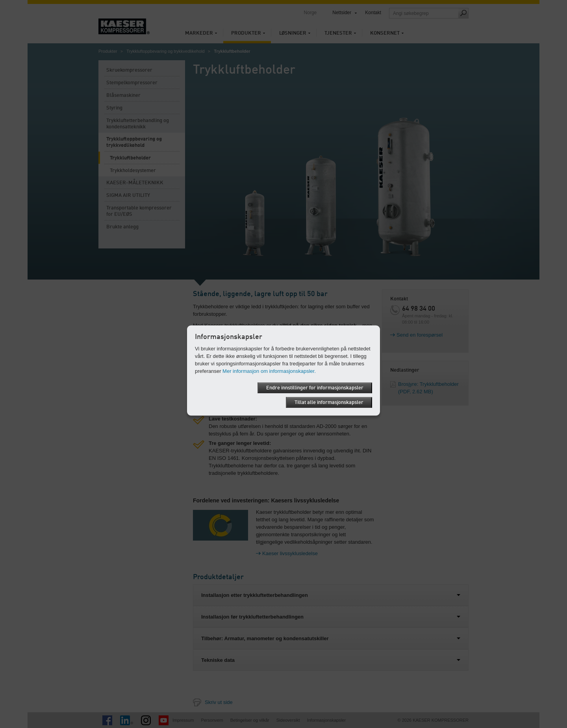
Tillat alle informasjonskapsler (329, 402)
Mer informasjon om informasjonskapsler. (269, 371)
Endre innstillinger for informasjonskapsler (315, 388)
